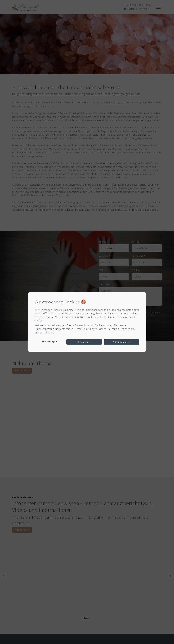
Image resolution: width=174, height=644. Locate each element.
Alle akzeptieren (122, 342)
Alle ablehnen (84, 342)
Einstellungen (49, 341)
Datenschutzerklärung (47, 329)
